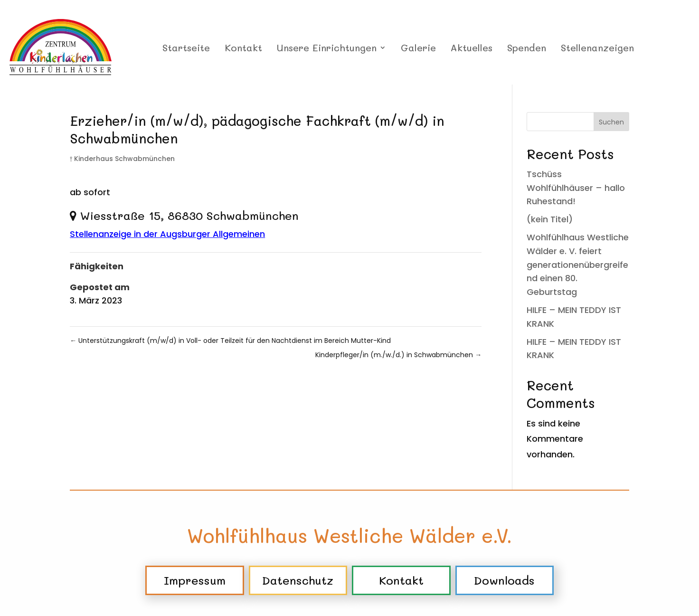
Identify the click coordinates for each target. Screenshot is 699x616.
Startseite (186, 49)
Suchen (611, 122)
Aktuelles (472, 49)
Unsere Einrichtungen (327, 49)
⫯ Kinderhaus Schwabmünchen (122, 159)
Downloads (504, 580)
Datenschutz (298, 580)
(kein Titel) (550, 219)
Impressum (195, 580)
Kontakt (243, 49)
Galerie (418, 49)
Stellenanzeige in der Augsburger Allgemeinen (167, 234)
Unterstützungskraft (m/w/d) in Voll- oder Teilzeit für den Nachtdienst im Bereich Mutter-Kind (230, 341)
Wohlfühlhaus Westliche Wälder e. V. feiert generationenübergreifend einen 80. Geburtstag (578, 265)
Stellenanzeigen (597, 49)
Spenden (527, 49)
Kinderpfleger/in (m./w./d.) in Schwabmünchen (398, 355)
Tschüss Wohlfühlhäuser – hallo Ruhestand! (576, 188)
